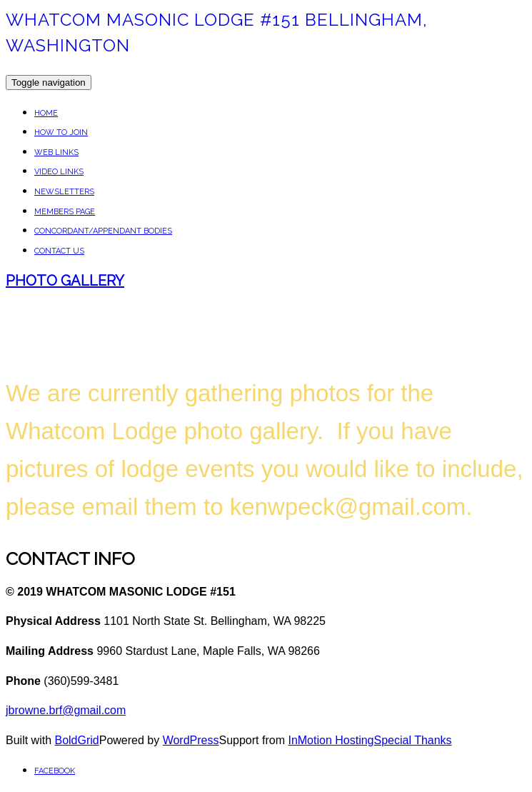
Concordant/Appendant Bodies (103, 231)
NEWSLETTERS (64, 192)
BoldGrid (76, 740)
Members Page (65, 212)
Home (46, 113)
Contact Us (59, 251)
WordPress (191, 740)
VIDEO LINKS (59, 172)
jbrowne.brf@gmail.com (66, 710)
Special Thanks (413, 740)
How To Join (61, 132)
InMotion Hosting (331, 740)
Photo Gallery (65, 281)
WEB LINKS (56, 152)
